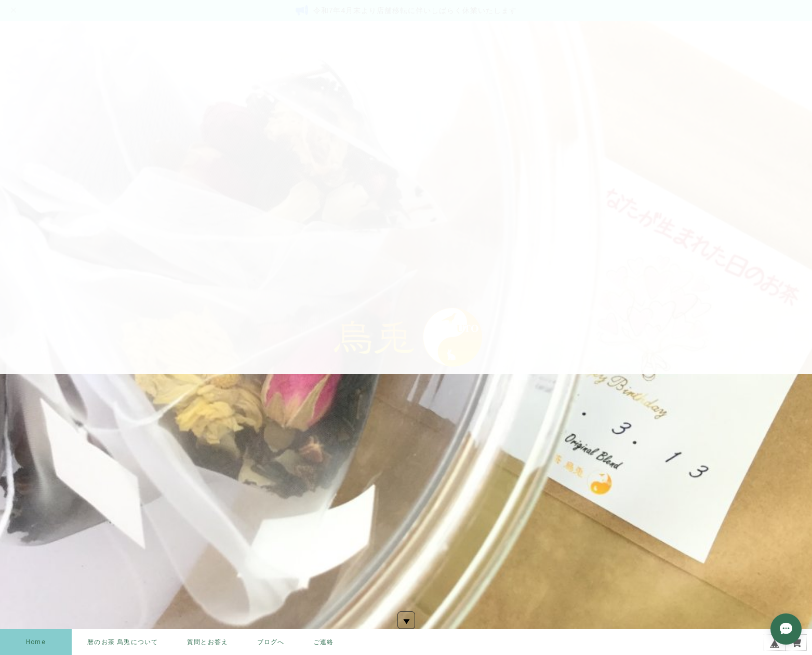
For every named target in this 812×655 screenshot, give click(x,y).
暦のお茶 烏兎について (123, 642)
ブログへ (271, 642)
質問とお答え (208, 642)
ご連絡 (324, 642)
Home (36, 642)
